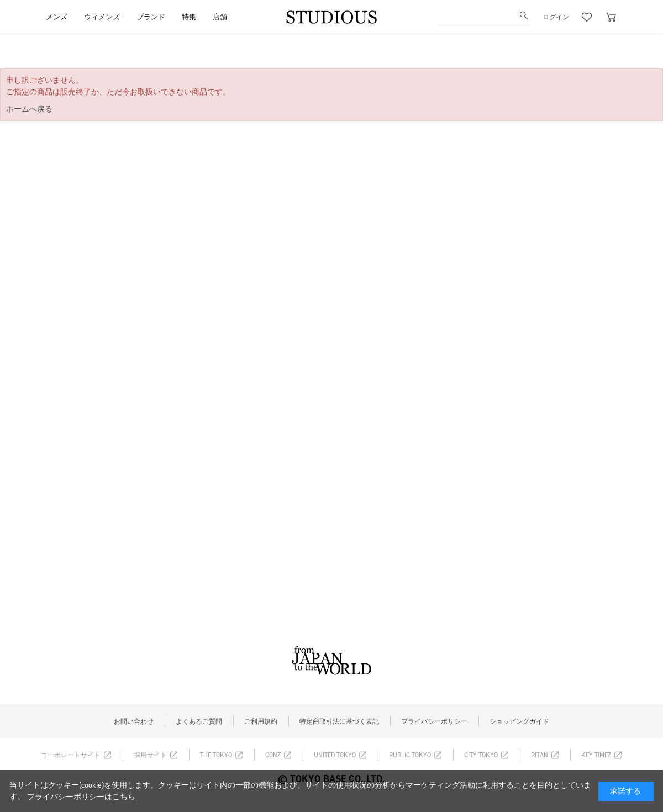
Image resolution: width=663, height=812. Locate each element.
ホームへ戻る (29, 109)
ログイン (556, 17)
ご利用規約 (261, 721)
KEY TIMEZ (596, 755)
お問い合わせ (134, 721)
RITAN (540, 755)
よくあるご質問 (199, 721)
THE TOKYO (216, 755)
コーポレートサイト (71, 755)
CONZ (273, 755)
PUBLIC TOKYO (410, 755)
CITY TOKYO (481, 755)
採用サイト (150, 755)
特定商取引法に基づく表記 (339, 721)
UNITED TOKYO (335, 755)
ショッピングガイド (519, 721)
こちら (124, 797)
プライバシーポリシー (434, 721)
